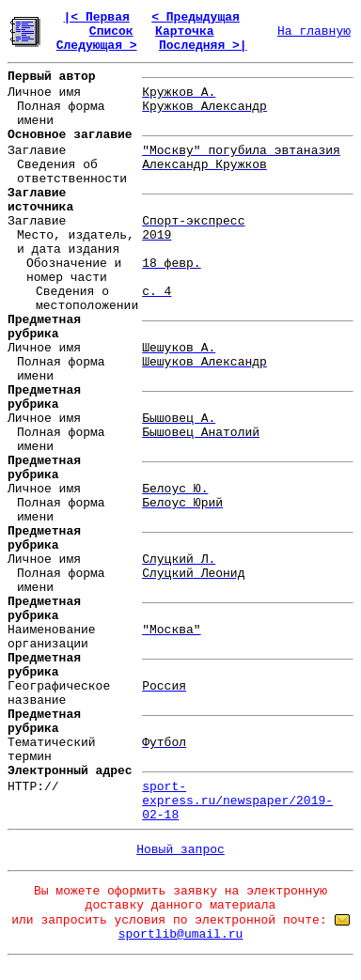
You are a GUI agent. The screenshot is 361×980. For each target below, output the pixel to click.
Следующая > (97, 46)
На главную (314, 31)
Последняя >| (203, 46)
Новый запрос (180, 850)
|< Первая (97, 17)
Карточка (184, 31)
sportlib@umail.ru (181, 934)
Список (111, 31)
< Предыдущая (196, 17)
